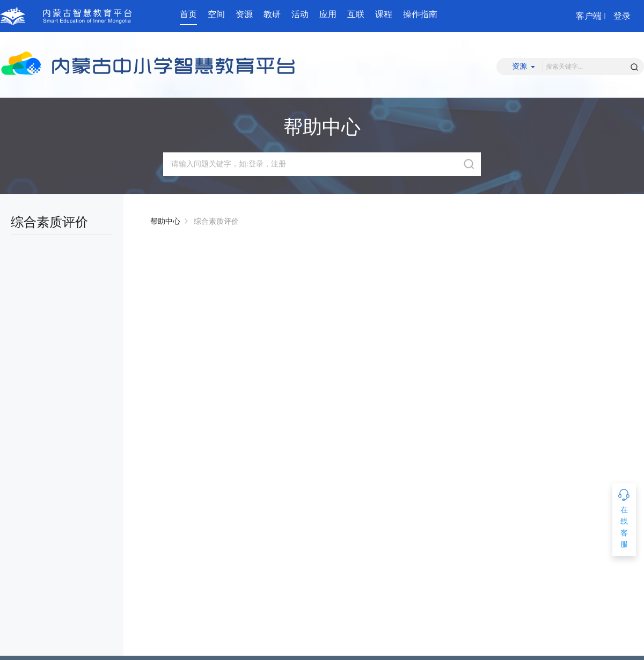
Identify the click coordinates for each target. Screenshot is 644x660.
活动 (300, 14)
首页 (188, 14)
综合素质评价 (216, 221)
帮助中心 (165, 221)
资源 (244, 14)
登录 (622, 16)
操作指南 (420, 14)
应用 (328, 14)
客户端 (589, 16)
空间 (216, 14)
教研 (272, 14)
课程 (384, 14)
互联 (356, 14)
